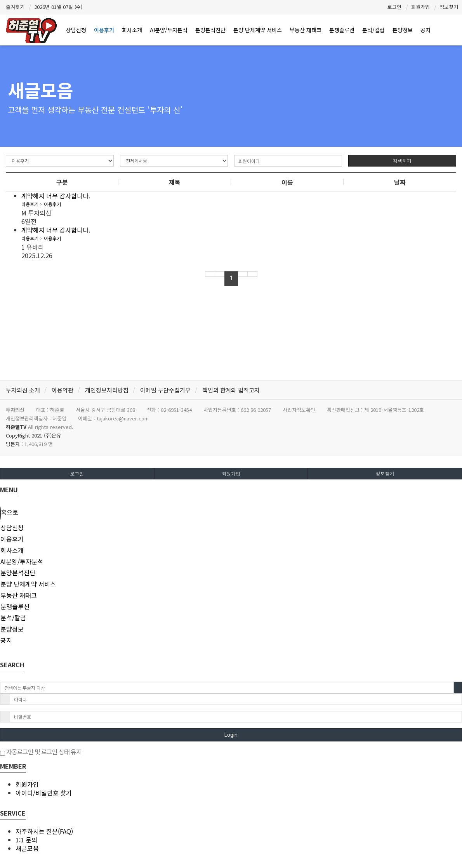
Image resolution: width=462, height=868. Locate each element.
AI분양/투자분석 (169, 30)
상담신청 (76, 30)
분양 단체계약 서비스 (258, 30)
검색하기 (402, 161)
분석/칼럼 (373, 30)
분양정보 (403, 30)
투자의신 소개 (23, 390)
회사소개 (132, 30)
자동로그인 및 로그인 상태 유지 (41, 752)
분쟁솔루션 (342, 30)
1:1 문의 (26, 840)
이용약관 (63, 390)
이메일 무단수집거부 (165, 390)
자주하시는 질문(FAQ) (44, 831)
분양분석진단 (210, 30)
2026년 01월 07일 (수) (58, 7)
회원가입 (420, 7)
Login (231, 735)
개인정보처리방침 (107, 390)
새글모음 (27, 848)
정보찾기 (449, 7)
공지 (426, 30)
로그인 (394, 7)
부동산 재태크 (306, 30)
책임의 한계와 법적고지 (231, 390)
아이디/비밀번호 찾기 (44, 793)
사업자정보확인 (299, 410)
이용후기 (104, 30)
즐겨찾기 (15, 7)
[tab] (231, 528)
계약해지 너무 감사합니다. (56, 196)
